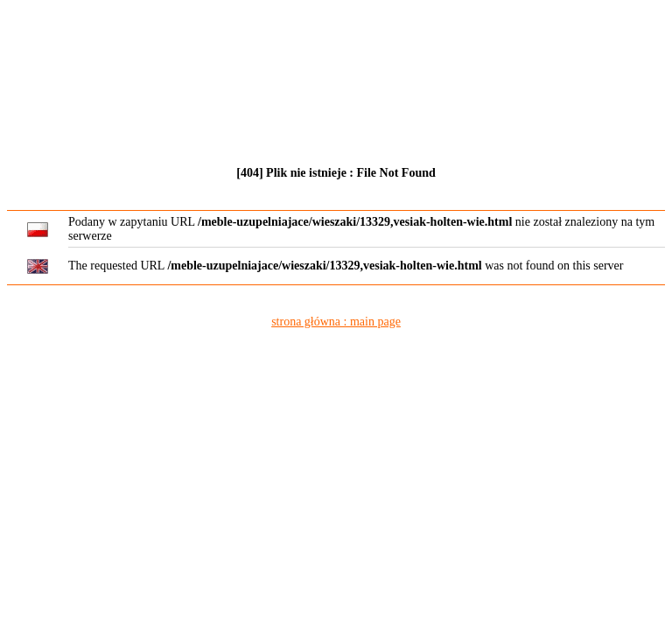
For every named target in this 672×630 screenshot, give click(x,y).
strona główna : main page (336, 322)
